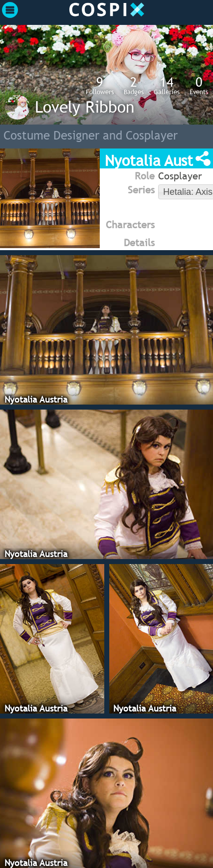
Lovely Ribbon (85, 107)
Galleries (167, 85)
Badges (134, 85)
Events (199, 85)
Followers (100, 85)
